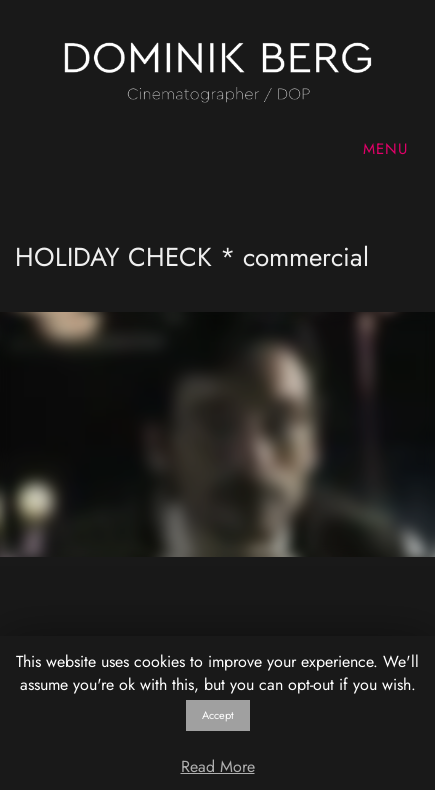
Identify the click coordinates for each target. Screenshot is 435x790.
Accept (218, 715)
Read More (218, 766)
